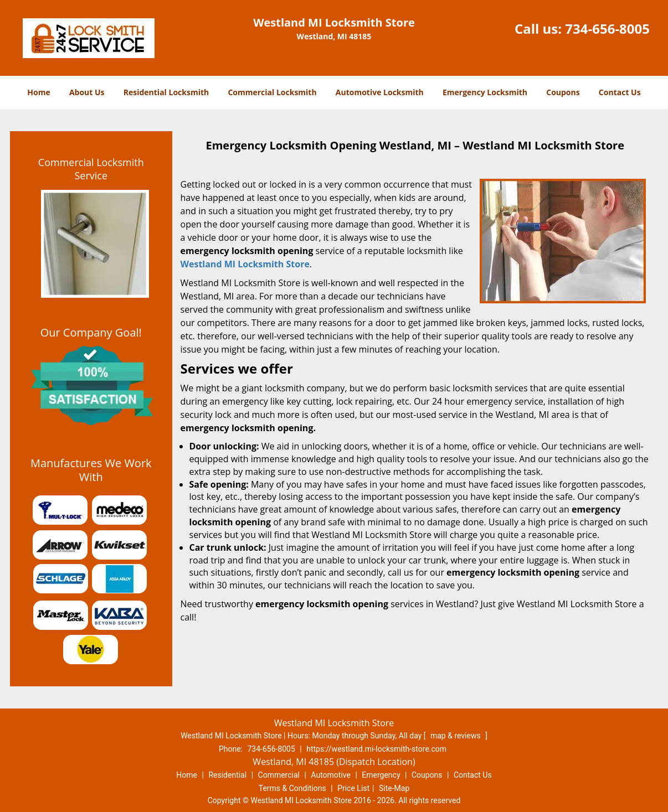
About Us (87, 92)
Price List (353, 788)
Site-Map (394, 788)
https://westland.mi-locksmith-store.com (376, 749)
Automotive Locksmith (380, 92)
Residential (227, 775)
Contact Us (620, 92)
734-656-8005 (607, 29)
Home (38, 92)
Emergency (381, 775)
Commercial (279, 775)
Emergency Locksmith (485, 92)
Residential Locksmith (166, 92)
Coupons (563, 92)
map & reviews (456, 736)
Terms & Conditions (292, 788)
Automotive (331, 775)
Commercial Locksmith (272, 92)
